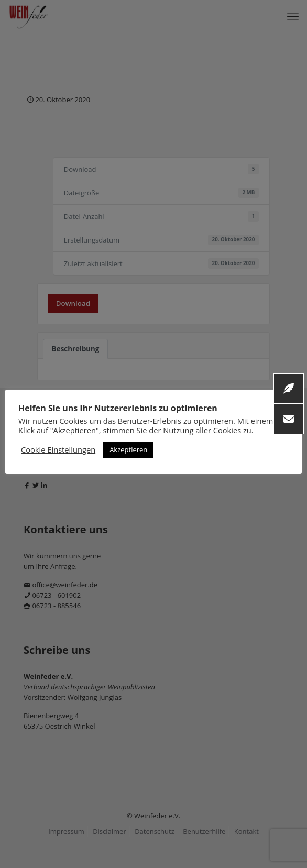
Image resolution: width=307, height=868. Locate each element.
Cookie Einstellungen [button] (58, 449)
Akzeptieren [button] (128, 449)
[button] (289, 419)
